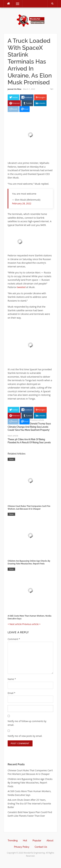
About (50, 841)
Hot (25, 841)
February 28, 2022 (22, 203)
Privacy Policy (22, 847)
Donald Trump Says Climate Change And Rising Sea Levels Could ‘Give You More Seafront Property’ (29, 427)
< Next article (15, 624)
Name (12, 679)
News (11, 459)
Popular (37, 841)
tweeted (22, 287)
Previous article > (31, 624)
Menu (16, 4)
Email (11, 693)
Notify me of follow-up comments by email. (27, 723)
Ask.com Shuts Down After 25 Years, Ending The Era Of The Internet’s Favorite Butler (29, 803)
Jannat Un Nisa (14, 89)
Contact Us (41, 847)
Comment (14, 639)
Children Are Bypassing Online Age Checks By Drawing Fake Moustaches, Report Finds (30, 783)
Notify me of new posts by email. (25, 736)
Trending (13, 841)
